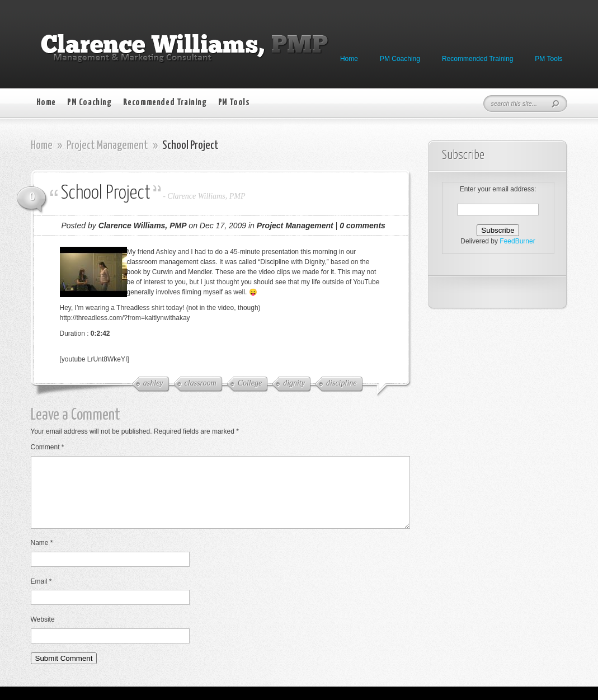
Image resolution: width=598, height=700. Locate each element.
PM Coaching (400, 59)
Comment (48, 447)
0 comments (362, 225)
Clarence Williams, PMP (206, 196)
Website (43, 633)
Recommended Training (477, 59)
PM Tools (548, 59)
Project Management (107, 145)
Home (349, 59)
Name (42, 556)
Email (41, 595)
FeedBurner (517, 241)
